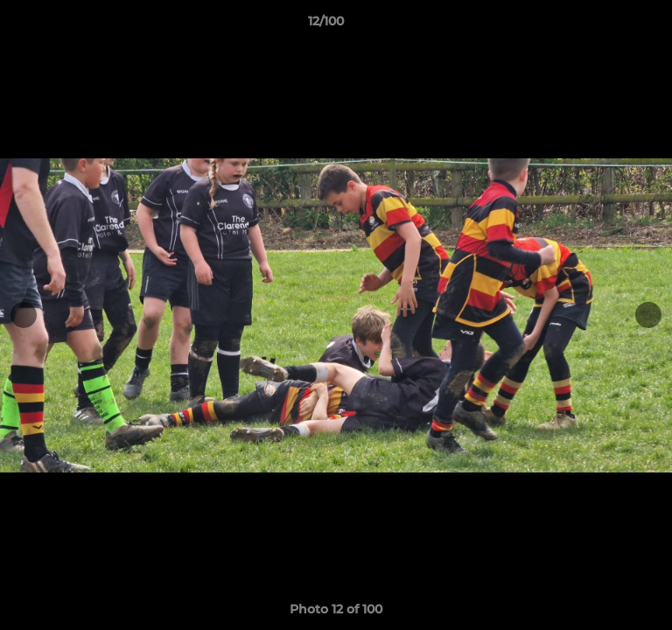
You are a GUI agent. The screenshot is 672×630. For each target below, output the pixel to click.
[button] (609, 25)
